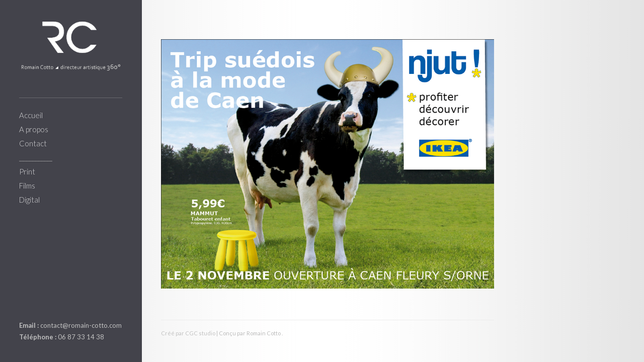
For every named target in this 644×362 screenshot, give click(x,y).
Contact (33, 143)
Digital (29, 200)
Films (27, 186)
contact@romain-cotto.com (81, 325)
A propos (34, 129)
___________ (36, 157)
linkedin (25, 302)
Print (27, 171)
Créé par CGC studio (188, 333)
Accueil (31, 115)
